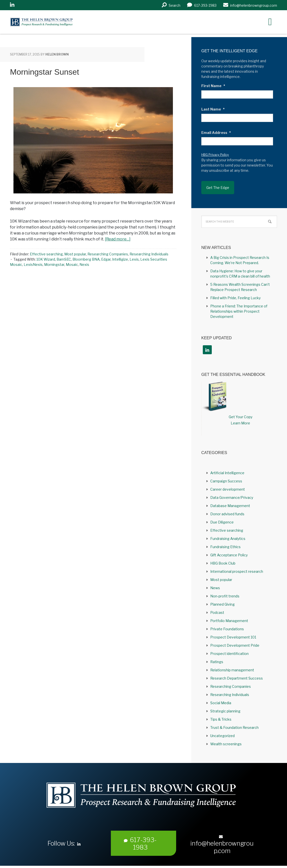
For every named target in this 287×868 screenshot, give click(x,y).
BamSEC (64, 259)
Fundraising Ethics (225, 547)
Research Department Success (237, 678)
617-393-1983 (140, 844)
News (215, 588)
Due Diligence (222, 522)
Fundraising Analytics (228, 539)
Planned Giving (222, 604)
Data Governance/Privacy (232, 497)
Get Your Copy (241, 417)
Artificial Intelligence (227, 473)
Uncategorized (222, 736)
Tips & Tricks (221, 719)
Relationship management (232, 670)
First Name (213, 86)
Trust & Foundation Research (234, 727)
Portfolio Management (229, 621)
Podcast (217, 612)
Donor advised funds (227, 514)
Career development (228, 489)
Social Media (221, 703)
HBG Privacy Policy (215, 155)
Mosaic (72, 264)
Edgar (106, 259)
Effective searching (46, 254)
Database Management (230, 506)
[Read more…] (118, 239)
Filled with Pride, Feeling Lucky (235, 298)
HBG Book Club (223, 563)
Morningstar (54, 264)
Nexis (84, 264)
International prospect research (237, 571)
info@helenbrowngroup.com (222, 845)
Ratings (217, 662)
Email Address (216, 133)
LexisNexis (33, 264)
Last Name (213, 109)
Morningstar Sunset (44, 72)
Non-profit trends (225, 596)
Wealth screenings (226, 744)
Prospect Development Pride (235, 645)
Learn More (240, 423)
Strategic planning (225, 711)
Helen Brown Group (56, 22)
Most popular (75, 254)
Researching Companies (108, 254)
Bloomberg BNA (86, 259)
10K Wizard (46, 259)
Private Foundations (227, 629)
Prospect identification (229, 654)
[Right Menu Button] (270, 22)
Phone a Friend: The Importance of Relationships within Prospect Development (239, 311)
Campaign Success (226, 481)
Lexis (134, 259)
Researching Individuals (149, 254)
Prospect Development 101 (233, 637)
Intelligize (120, 259)
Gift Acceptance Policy (229, 555)
